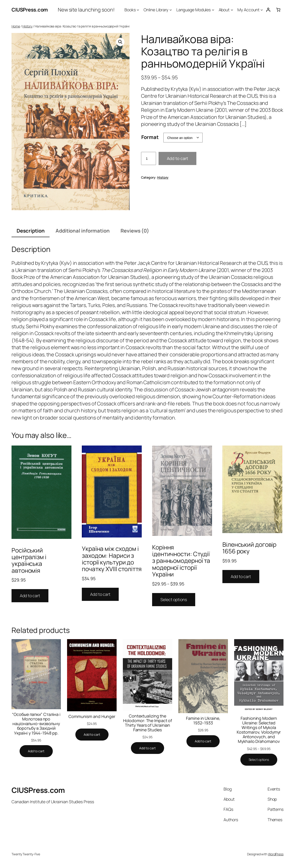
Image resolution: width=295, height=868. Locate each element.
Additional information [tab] (83, 231)
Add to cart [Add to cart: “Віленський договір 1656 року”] (241, 576)
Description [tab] (31, 231)
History (27, 26)
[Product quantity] (149, 158)
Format (150, 137)
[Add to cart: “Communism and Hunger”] (92, 735)
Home (16, 26)
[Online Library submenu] (171, 10)
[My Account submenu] (262, 10)
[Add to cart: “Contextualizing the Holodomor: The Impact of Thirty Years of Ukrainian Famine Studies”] (147, 748)
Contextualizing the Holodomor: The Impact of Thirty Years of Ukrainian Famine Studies (148, 723)
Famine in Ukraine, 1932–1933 (203, 720)
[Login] (268, 10)
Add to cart (177, 158)
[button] (120, 42)
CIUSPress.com (30, 10)
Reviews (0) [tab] (135, 231)
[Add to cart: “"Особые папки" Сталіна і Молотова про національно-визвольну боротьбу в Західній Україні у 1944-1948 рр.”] (36, 751)
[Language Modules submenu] (213, 10)
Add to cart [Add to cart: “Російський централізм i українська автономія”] (30, 596)
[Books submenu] (138, 10)
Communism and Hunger (92, 716)
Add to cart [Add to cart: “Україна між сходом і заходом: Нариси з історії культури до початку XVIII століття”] (100, 594)
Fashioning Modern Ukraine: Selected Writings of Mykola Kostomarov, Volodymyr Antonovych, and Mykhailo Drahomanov (259, 730)
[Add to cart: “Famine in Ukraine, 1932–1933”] (203, 741)
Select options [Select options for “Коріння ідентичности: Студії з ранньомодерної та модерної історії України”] (174, 599)
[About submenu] (232, 10)
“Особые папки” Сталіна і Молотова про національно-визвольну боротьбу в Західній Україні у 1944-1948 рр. (36, 724)
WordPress (276, 854)
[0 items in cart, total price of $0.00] (278, 10)
